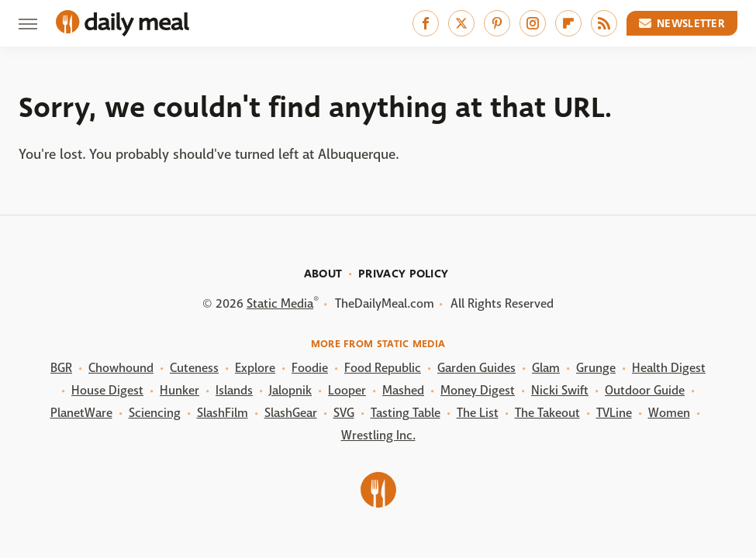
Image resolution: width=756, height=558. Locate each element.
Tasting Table (406, 413)
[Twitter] (461, 23)
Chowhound (121, 368)
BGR (61, 368)
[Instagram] (533, 23)
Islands (234, 390)
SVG (344, 413)
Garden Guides (476, 368)
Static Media (280, 303)
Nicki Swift (560, 390)
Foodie (310, 368)
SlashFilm (223, 413)
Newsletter (682, 23)
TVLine (614, 413)
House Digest (107, 390)
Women (669, 413)
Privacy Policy (403, 274)
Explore (255, 368)
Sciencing (155, 413)
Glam (546, 368)
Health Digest (669, 368)
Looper (347, 390)
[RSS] (604, 23)
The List (478, 413)
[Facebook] (426, 23)
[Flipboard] (568, 23)
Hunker (180, 390)
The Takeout (547, 413)
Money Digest (478, 390)
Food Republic (383, 368)
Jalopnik (290, 390)
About (323, 274)
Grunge (596, 368)
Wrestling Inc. (378, 435)
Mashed (403, 390)
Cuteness (194, 368)
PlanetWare (81, 413)
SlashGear (291, 413)
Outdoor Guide (645, 390)
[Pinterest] (497, 23)
